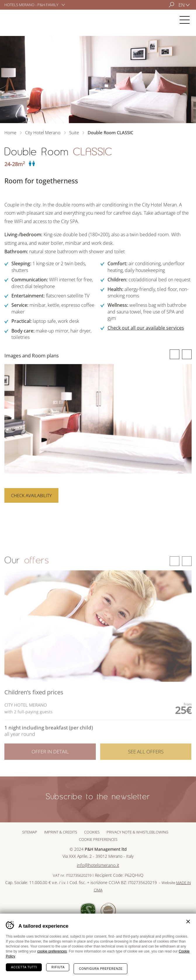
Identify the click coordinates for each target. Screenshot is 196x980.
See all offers (146, 759)
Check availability (31, 495)
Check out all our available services (146, 328)
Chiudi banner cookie (188, 922)
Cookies (92, 832)
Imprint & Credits (61, 832)
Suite (74, 132)
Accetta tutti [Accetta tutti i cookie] (24, 967)
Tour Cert (108, 911)
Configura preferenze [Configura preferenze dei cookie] (101, 969)
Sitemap (30, 832)
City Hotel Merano (22, 20)
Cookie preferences (98, 839)
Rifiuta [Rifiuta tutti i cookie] (58, 967)
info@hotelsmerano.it (98, 865)
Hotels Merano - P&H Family (31, 5)
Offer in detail (50, 759)
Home (10, 132)
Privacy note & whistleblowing (137, 832)
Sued (88, 911)
